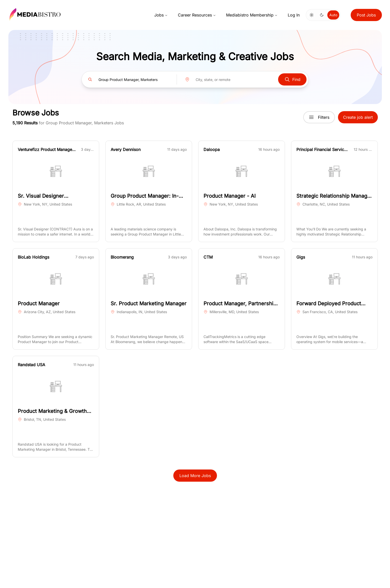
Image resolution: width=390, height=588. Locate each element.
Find (292, 79)
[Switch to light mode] (312, 15)
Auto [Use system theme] (333, 15)
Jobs (161, 15)
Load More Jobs (195, 476)
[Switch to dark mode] (322, 15)
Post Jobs (366, 15)
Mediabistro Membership (252, 15)
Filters (319, 117)
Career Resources (197, 15)
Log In (294, 15)
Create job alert (358, 117)
